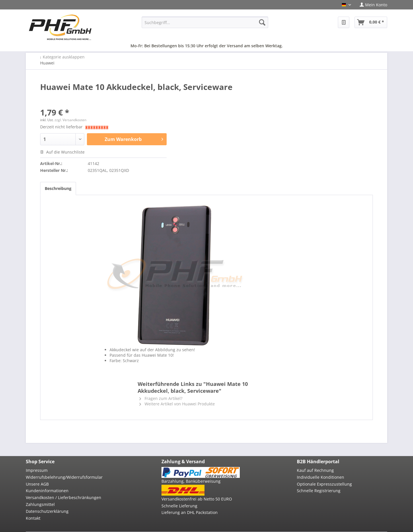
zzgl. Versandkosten (70, 120)
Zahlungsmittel (40, 504)
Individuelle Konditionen (321, 477)
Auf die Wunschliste (62, 152)
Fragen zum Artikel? (161, 398)
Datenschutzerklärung (47, 511)
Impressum (37, 470)
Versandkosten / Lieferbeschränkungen (64, 497)
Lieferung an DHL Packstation (190, 512)
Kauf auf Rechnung (315, 470)
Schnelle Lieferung (179, 506)
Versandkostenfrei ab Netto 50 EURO (197, 499)
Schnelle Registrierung (319, 491)
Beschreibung (58, 188)
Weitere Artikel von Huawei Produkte (177, 404)
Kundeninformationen (47, 491)
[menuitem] (371, 5)
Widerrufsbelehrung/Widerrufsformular (64, 477)
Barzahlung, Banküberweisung (191, 481)
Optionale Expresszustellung (324, 484)
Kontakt (33, 518)
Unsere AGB (37, 484)
